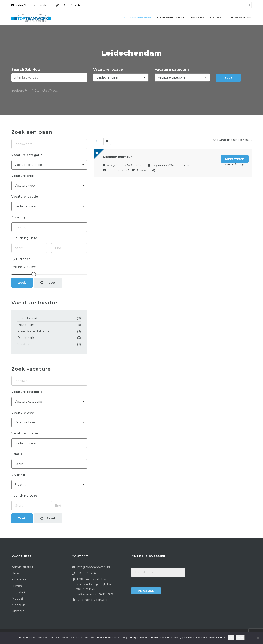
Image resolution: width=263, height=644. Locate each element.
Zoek (228, 78)
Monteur (18, 605)
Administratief (22, 567)
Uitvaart (18, 611)
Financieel (19, 579)
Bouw (185, 165)
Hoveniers (20, 586)
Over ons (197, 17)
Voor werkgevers (171, 17)
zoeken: (18, 91)
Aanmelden (241, 17)
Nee (240, 638)
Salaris (17, 454)
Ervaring (18, 217)
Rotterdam (26, 325)
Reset (48, 283)
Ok (231, 638)
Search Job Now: (27, 70)
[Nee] (258, 638)
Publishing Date (24, 238)
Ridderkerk (26, 338)
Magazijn (19, 599)
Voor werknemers (137, 17)
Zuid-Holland (27, 318)
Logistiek (19, 592)
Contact (215, 17)
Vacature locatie (108, 70)
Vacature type (23, 176)
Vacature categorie (172, 70)
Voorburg (25, 344)
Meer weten (235, 159)
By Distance (21, 259)
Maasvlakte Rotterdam (35, 331)
